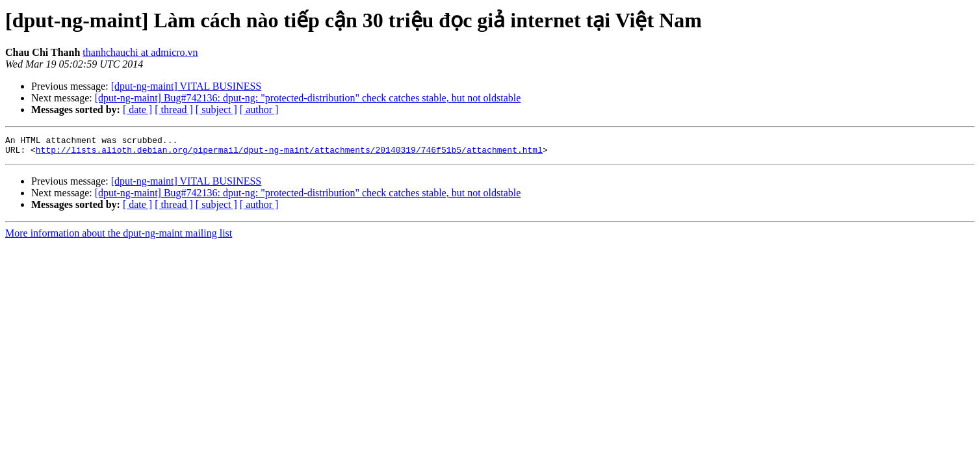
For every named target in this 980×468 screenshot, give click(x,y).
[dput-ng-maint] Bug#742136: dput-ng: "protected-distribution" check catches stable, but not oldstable (308, 98)
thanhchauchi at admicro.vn (140, 52)
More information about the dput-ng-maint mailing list (119, 237)
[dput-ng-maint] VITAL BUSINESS (187, 86)
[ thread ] (174, 110)
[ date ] (137, 110)
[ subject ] (216, 110)
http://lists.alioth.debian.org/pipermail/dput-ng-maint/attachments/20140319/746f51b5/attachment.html (289, 153)
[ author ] (259, 110)
